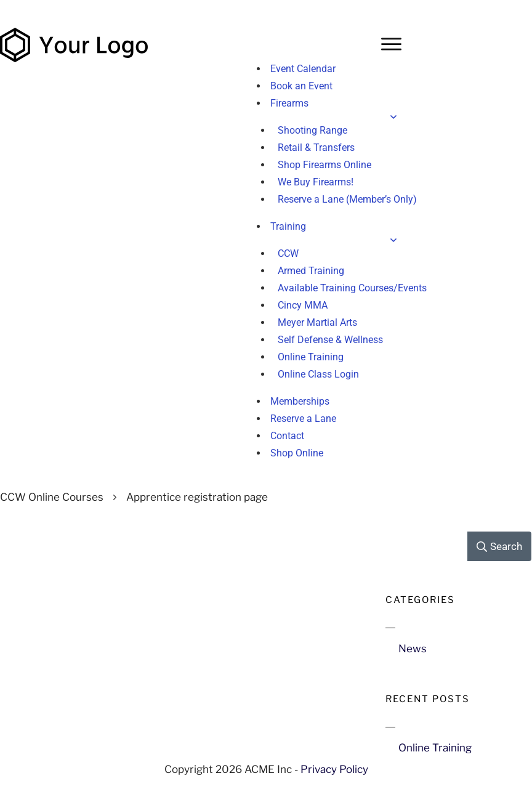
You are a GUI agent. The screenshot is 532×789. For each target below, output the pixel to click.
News (413, 649)
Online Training (435, 748)
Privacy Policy (334, 769)
